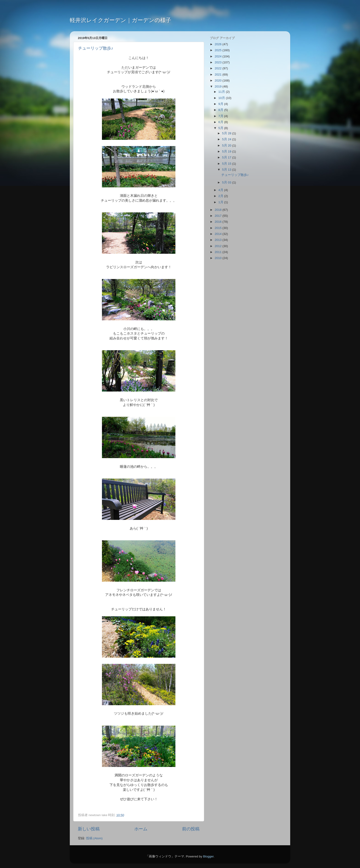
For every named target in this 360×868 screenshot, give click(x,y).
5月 (221, 128)
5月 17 (227, 157)
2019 (219, 86)
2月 (221, 196)
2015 (219, 228)
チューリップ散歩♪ (96, 48)
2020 (219, 80)
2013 (219, 240)
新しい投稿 (89, 829)
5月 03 (227, 182)
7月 (221, 116)
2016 (219, 222)
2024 (219, 56)
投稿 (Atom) (94, 838)
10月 (222, 98)
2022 (219, 68)
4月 (221, 190)
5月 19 (227, 151)
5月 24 (227, 139)
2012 (219, 246)
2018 (219, 210)
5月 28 (227, 133)
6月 (221, 122)
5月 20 (227, 145)
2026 (219, 44)
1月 (221, 202)
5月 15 (227, 164)
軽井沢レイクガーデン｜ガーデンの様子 (121, 20)
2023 (219, 62)
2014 (219, 234)
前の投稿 (191, 829)
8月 (221, 110)
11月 (222, 92)
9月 (221, 104)
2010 (219, 258)
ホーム (141, 829)
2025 (219, 50)
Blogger (208, 856)
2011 (219, 252)
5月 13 (227, 170)
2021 (219, 75)
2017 (219, 216)
